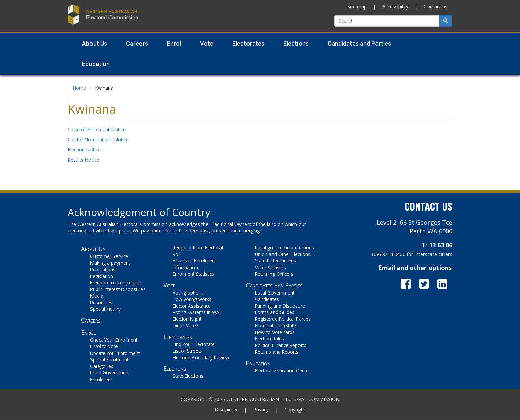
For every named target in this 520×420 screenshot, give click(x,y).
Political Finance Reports (281, 345)
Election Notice (84, 150)
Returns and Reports (277, 352)
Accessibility (395, 7)
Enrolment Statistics (193, 274)
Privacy (261, 409)
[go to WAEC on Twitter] (428, 284)
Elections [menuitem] (296, 43)
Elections (175, 368)
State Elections (188, 376)
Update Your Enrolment (115, 353)
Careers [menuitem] (137, 43)
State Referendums (276, 261)
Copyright (295, 409)
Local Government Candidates (275, 296)
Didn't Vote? (185, 325)
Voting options (188, 293)
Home (79, 88)
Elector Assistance (192, 306)
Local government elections (284, 247)
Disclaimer (226, 409)
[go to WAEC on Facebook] (410, 284)
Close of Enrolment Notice (97, 129)
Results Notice (83, 160)
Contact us (436, 7)
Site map (357, 7)
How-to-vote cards (275, 332)
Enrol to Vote (104, 346)
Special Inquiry (105, 309)
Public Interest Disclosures (118, 289)
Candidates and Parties (274, 285)
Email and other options (415, 268)
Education (258, 363)
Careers (91, 320)
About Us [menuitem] (95, 43)
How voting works (192, 299)
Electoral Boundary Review (201, 357)
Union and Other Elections (283, 254)
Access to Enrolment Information (194, 264)
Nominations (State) (276, 325)
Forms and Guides (275, 312)
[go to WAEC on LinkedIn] (445, 284)
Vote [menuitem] (207, 43)
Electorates (178, 337)
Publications (103, 269)
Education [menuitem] (96, 64)
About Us (93, 249)
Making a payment (110, 263)
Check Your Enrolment (114, 340)
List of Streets (187, 351)
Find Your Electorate (194, 344)
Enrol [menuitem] (174, 43)
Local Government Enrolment (110, 376)
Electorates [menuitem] (248, 43)
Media (97, 296)
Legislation (102, 276)
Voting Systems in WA (196, 312)
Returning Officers (274, 274)
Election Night (187, 319)
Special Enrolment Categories (109, 363)
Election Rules (269, 339)
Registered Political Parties (283, 319)
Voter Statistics (270, 267)
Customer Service (109, 256)
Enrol (88, 332)
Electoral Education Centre (283, 371)
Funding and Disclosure (280, 306)
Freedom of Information (116, 283)
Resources (101, 302)
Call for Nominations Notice (98, 139)
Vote (169, 285)
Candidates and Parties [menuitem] (359, 43)
